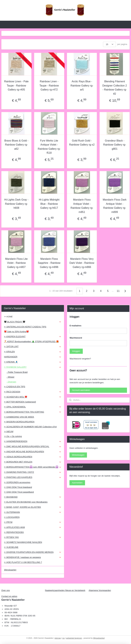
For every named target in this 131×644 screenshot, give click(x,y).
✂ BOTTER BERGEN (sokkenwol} (20, 402)
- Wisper (10, 377)
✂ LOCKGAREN (12, 517)
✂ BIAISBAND (33, 497)
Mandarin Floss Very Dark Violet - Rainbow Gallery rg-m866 (82, 263)
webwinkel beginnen (74, 638)
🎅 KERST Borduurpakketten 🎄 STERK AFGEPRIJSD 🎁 (31, 341)
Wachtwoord (76, 338)
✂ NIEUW (9, 431)
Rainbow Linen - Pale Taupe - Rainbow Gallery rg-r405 (16, 86)
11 (118, 291)
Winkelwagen (78, 455)
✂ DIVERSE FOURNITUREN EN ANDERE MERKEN (33, 552)
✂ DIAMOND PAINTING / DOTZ (33, 472)
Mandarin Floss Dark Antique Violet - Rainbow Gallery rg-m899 (115, 206)
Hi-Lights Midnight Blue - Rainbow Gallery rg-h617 (49, 204)
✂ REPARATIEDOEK (14, 532)
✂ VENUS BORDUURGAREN (33, 457)
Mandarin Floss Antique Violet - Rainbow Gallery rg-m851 (82, 206)
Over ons (6, 590)
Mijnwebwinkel (99, 638)
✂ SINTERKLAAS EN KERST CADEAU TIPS (25, 327)
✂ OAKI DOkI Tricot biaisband (18, 487)
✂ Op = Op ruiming (13, 436)
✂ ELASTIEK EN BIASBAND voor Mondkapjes (26, 502)
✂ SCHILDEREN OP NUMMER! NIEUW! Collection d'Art (30, 427)
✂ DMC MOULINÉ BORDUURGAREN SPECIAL (33, 447)
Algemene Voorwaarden (100, 590)
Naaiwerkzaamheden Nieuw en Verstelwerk (65, 590)
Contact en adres (9, 596)
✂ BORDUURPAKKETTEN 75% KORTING (33, 412)
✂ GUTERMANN (33, 512)
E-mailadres (76, 326)
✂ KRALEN (33, 352)
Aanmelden (77, 483)
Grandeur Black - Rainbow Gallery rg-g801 (115, 145)
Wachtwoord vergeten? (80, 359)
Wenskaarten (10, 570)
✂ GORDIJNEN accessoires (17, 482)
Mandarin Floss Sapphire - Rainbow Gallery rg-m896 (49, 263)
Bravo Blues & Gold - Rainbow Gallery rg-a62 (16, 145)
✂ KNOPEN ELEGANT (33, 337)
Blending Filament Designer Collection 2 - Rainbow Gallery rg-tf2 (115, 88)
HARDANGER (33, 357)
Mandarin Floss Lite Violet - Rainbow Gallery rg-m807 (16, 263)
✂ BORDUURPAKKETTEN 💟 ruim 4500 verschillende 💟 (33, 467)
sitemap (58, 638)
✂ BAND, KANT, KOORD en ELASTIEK (33, 507)
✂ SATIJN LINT (33, 347)
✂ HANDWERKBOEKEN (33, 441)
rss (63, 638)
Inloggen (76, 351)
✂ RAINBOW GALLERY (33, 367)
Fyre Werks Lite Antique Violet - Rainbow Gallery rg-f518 (49, 147)
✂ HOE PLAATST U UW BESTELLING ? (23, 562)
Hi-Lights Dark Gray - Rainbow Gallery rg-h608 (16, 204)
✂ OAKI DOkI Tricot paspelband (19, 492)
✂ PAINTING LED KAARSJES (33, 477)
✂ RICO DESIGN (33, 392)
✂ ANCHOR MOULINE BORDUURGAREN (33, 452)
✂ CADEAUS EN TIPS (15, 387)
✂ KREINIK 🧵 (33, 362)
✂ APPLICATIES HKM (33, 527)
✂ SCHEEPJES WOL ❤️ (33, 397)
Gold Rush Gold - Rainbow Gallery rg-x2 (82, 143)
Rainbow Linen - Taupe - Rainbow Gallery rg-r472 (49, 86)
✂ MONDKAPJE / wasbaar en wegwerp (33, 557)
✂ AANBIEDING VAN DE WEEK (19, 417)
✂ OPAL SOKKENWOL (33, 407)
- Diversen (11, 382)
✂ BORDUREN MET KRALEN (33, 462)
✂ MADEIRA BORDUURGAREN (19, 422)
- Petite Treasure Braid (17, 372)
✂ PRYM (33, 522)
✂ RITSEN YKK (33, 537)
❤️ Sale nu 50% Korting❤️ (16, 332)
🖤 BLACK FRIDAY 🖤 (33, 322)
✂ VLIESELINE (11, 547)
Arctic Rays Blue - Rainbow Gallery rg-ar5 (82, 86)
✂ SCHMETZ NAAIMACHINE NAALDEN (23, 542)
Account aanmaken (81, 390)
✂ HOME (8, 317)
